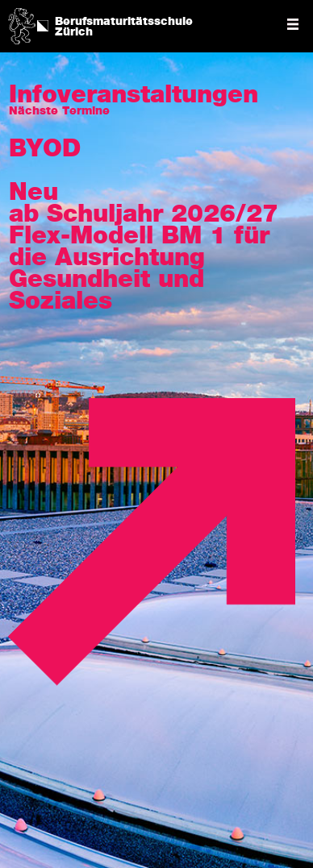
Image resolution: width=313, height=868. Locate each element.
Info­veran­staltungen (134, 95)
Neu (33, 193)
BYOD (45, 149)
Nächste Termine (59, 111)
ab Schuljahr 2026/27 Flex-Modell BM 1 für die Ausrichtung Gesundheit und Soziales (144, 258)
